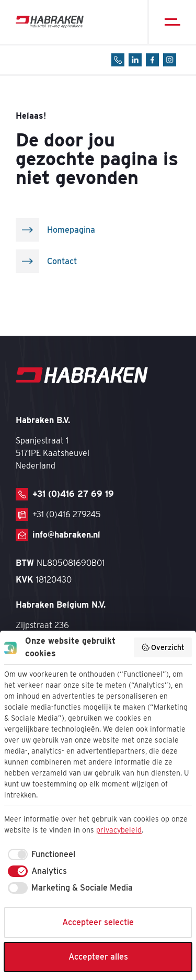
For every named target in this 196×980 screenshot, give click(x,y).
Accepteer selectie (98, 922)
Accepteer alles (98, 957)
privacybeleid (119, 830)
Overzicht (163, 647)
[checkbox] (40, 854)
